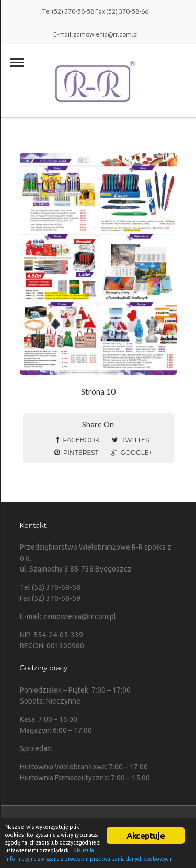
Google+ (132, 452)
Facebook (78, 440)
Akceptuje (146, 836)
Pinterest (77, 452)
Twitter (131, 440)
